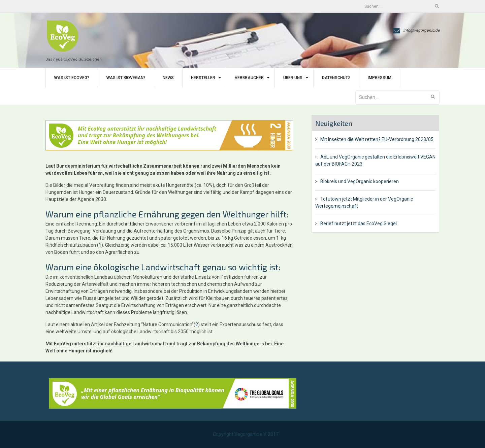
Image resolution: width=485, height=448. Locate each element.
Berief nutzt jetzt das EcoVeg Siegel (359, 223)
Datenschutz (336, 78)
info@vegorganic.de (421, 30)
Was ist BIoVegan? (126, 78)
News (168, 78)
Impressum (380, 78)
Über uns (293, 78)
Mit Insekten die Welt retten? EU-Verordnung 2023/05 (377, 139)
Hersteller (203, 78)
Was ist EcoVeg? (72, 78)
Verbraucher (249, 78)
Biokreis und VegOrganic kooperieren (360, 181)
